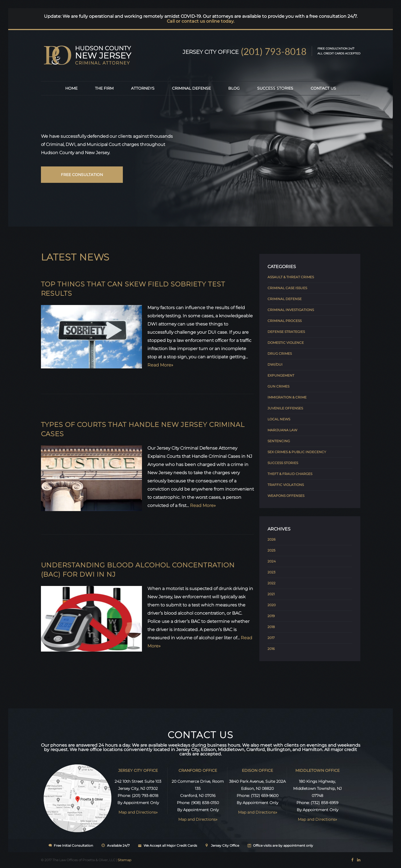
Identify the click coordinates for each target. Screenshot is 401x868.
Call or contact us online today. (201, 21)
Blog (234, 88)
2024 (272, 561)
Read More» (160, 365)
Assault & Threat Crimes (291, 277)
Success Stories (275, 88)
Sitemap (124, 860)
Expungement (281, 375)
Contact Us (323, 88)
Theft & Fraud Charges (290, 474)
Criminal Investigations (291, 310)
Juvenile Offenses (285, 408)
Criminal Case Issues (287, 288)
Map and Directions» (138, 812)
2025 (271, 550)
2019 (271, 616)
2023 (271, 572)
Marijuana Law (282, 430)
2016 (271, 649)
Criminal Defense (191, 88)
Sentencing (279, 441)
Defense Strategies (286, 332)
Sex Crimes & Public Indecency (297, 452)
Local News (279, 419)
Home (71, 88)
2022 (271, 583)
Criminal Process (285, 321)
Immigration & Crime (287, 397)
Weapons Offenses (286, 496)
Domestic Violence (286, 343)
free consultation (82, 175)
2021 (271, 594)
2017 (271, 638)
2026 (271, 539)
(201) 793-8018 (274, 51)
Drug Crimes (280, 354)
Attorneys (143, 88)
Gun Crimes (278, 386)
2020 (272, 605)
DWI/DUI (275, 364)
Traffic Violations (286, 485)
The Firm (104, 88)
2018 (271, 627)
